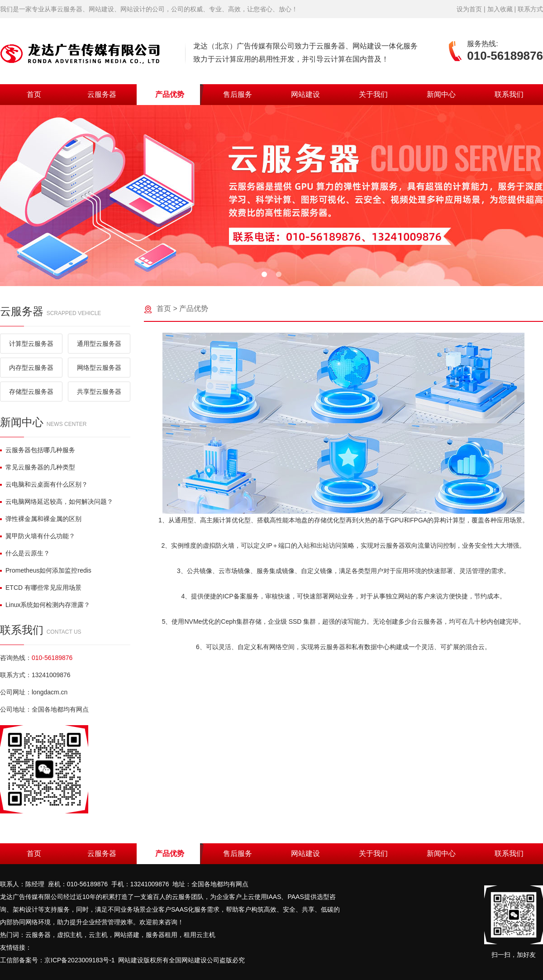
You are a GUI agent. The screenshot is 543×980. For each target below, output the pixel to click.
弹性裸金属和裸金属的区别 (41, 519)
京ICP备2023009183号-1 (80, 960)
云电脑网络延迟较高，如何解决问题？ (57, 502)
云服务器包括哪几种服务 (38, 450)
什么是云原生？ (25, 553)
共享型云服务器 (99, 392)
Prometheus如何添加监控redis (46, 570)
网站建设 (305, 94)
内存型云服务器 (31, 368)
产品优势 (170, 94)
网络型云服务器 (99, 368)
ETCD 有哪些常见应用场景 (41, 588)
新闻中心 (441, 94)
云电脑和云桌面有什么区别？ (44, 484)
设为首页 (469, 9)
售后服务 (238, 94)
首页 (34, 94)
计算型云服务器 (31, 344)
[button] (264, 274)
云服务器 (102, 94)
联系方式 (530, 9)
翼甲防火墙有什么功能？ (38, 536)
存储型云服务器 (31, 392)
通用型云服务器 (99, 344)
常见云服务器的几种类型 (38, 467)
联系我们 (509, 94)
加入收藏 (500, 9)
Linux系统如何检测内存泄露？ (45, 605)
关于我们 (373, 94)
